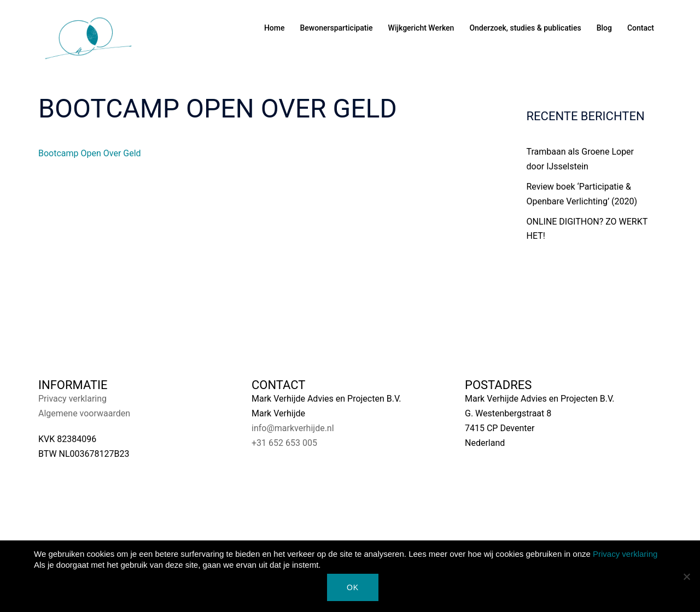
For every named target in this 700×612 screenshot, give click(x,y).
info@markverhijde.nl (293, 428)
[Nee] (686, 576)
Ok (353, 587)
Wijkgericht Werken (421, 28)
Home (275, 28)
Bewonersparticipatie (337, 28)
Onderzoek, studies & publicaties (525, 28)
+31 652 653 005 (284, 443)
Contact (641, 28)
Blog (604, 28)
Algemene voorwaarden (84, 413)
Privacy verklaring (72, 399)
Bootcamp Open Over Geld (90, 153)
